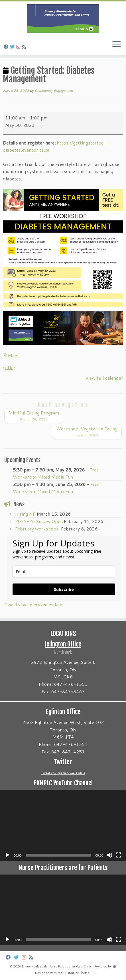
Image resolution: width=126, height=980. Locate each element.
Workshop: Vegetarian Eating (87, 432)
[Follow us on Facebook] (7, 47)
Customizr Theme (76, 973)
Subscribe (64, 589)
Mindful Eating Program (34, 416)
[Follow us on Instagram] (19, 47)
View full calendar (104, 378)
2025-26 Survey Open (39, 521)
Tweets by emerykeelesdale (33, 604)
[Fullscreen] (119, 855)
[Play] (7, 855)
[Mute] (109, 855)
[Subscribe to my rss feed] (25, 47)
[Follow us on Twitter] (13, 47)
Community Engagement (54, 91)
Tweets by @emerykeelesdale (63, 773)
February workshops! (37, 529)
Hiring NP (25, 514)
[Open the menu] (117, 44)
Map (10, 356)
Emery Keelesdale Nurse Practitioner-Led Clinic (57, 966)
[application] (63, 825)
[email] (64, 572)
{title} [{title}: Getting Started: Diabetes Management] (9, 367)
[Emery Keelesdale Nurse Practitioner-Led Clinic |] (63, 19)
